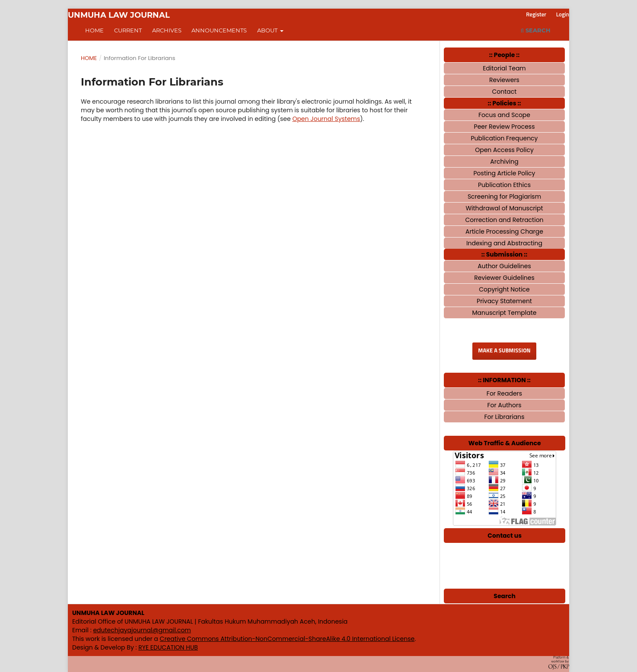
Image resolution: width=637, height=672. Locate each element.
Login (563, 15)
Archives (167, 30)
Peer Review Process (505, 127)
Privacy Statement (504, 301)
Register (536, 15)
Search (536, 30)
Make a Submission (504, 351)
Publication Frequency (505, 138)
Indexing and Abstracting (504, 243)
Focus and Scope (504, 115)
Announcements (219, 30)
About (268, 30)
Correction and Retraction (504, 220)
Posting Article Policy (505, 173)
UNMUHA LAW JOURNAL (119, 15)
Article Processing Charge (504, 231)
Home (94, 30)
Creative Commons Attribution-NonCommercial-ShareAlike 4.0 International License (287, 639)
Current (128, 30)
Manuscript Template (504, 313)
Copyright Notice (504, 289)
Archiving (504, 162)
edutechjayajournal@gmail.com (142, 630)
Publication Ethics (504, 185)
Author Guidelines (504, 266)
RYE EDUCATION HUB (168, 647)
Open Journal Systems (326, 119)
